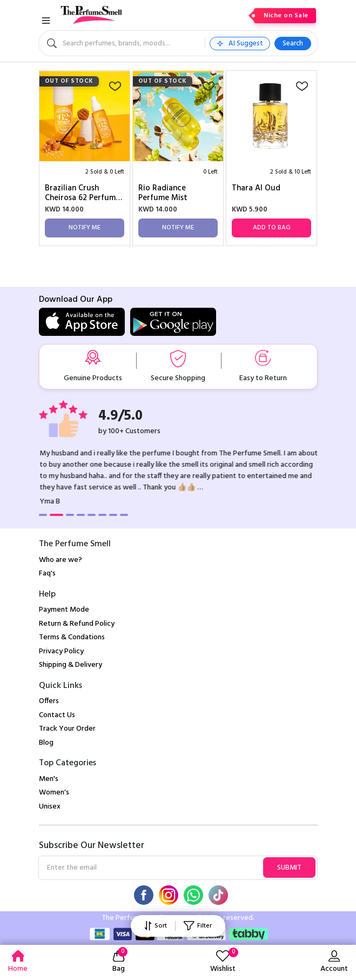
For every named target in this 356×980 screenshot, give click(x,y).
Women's (54, 793)
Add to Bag (272, 228)
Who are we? (61, 560)
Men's (49, 779)
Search (293, 44)
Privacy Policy (61, 651)
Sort (156, 926)
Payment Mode (64, 610)
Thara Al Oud (256, 189)
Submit (289, 868)
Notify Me (85, 228)
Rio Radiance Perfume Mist (163, 193)
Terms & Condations (72, 637)
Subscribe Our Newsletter (92, 846)
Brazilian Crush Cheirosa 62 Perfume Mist (82, 193)
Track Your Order (67, 729)
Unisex (50, 807)
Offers (49, 701)
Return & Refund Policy (77, 624)
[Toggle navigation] (46, 21)
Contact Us (57, 715)
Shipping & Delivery (70, 665)
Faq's (47, 574)
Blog (46, 743)
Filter (197, 926)
